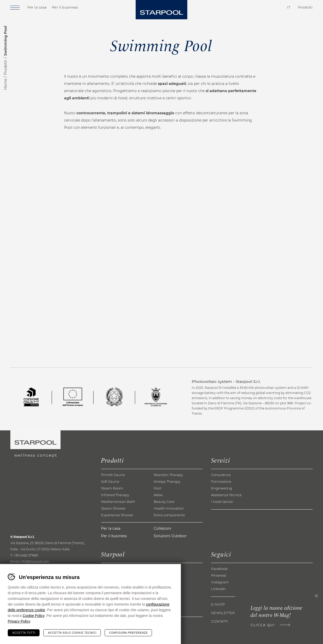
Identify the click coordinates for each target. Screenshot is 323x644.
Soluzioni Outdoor (170, 536)
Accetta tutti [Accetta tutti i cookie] (24, 633)
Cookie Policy (34, 616)
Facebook (219, 569)
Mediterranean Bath (118, 502)
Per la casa (37, 7)
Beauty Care (164, 502)
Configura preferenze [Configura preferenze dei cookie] (129, 633)
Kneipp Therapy (167, 481)
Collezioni (163, 528)
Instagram (220, 582)
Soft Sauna (110, 481)
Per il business (65, 7)
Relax (158, 495)
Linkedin (218, 589)
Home (5, 84)
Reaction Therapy (168, 475)
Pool (157, 488)
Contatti (260, 7)
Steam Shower (113, 508)
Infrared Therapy (115, 495)
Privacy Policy (19, 621)
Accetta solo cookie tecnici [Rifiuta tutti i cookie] (72, 633)
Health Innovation (169, 508)
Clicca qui (263, 625)
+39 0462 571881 (26, 555)
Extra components (169, 515)
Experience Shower (117, 515)
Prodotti (5, 67)
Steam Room (112, 488)
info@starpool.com (35, 562)
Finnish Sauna (113, 475)
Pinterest (219, 575)
